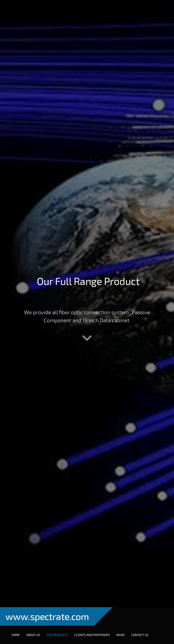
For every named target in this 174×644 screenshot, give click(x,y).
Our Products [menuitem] (57, 635)
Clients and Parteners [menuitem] (92, 635)
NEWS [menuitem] (121, 635)
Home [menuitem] (16, 635)
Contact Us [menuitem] (140, 635)
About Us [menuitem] (33, 635)
